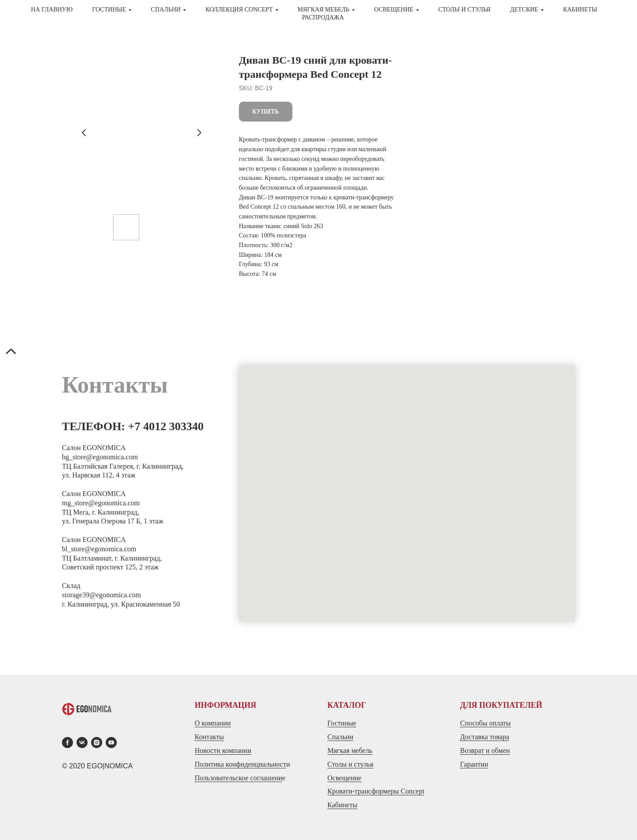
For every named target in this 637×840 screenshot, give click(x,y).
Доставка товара (485, 737)
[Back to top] (11, 352)
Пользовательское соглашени (238, 778)
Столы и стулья (350, 764)
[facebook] (67, 743)
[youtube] (111, 743)
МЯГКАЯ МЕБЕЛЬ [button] (324, 10)
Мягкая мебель (350, 750)
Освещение (344, 778)
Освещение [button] (394, 10)
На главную (52, 10)
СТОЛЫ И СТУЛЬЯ (464, 10)
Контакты (209, 737)
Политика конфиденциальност (240, 764)
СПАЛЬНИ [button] (166, 10)
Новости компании (223, 750)
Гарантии (474, 764)
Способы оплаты (485, 723)
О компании (213, 723)
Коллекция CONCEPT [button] (239, 10)
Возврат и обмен (485, 750)
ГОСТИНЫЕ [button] (109, 10)
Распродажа (323, 17)
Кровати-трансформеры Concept (376, 791)
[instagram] (97, 743)
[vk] (82, 743)
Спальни (340, 737)
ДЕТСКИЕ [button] (524, 10)
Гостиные (342, 723)
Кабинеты (580, 10)
